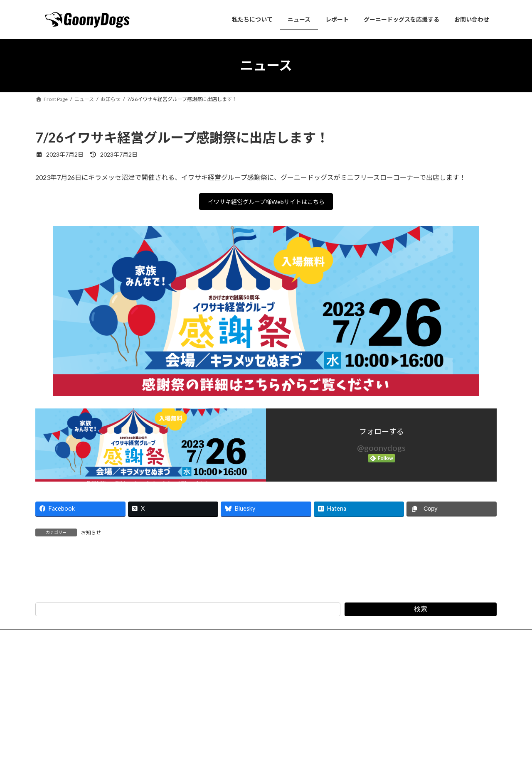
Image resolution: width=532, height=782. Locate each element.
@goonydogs (381, 450)
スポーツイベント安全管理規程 (337, 734)
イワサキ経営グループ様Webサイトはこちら (266, 203)
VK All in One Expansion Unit (320, 768)
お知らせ (91, 535)
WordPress (221, 768)
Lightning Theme (264, 768)
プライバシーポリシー (150, 734)
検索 (421, 705)
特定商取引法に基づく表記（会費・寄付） (239, 734)
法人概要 (53, 734)
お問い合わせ (94, 734)
